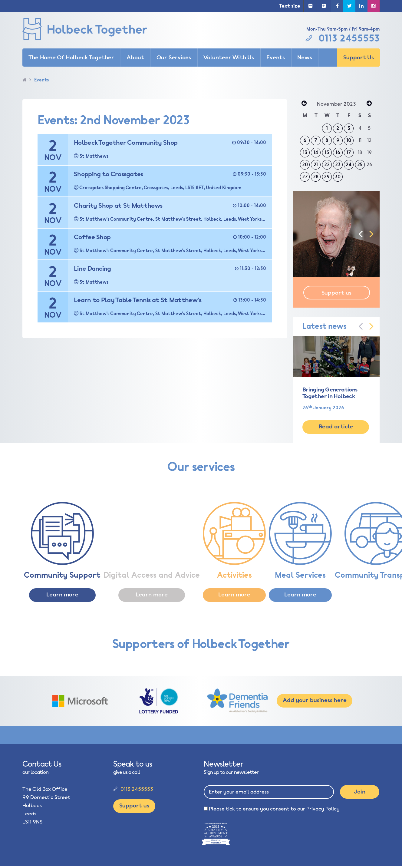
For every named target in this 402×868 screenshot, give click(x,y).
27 (305, 177)
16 (338, 153)
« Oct (304, 104)
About (135, 58)
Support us (336, 293)
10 (349, 140)
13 (305, 153)
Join (360, 792)
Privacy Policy (323, 809)
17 (349, 153)
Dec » (369, 104)
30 (338, 177)
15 (327, 153)
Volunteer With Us (229, 58)
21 (316, 165)
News (305, 58)
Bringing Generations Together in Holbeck (330, 393)
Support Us (359, 58)
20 (305, 165)
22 (327, 165)
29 (327, 177)
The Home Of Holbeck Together (71, 58)
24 (349, 165)
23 (338, 165)
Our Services (174, 58)
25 (360, 165)
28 (316, 177)
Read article (336, 427)
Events (276, 58)
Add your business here (315, 700)
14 (316, 153)
